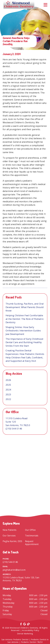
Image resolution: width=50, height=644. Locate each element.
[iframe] (25, 485)
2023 (8, 394)
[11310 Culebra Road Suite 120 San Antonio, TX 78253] (18, 422)
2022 (8, 399)
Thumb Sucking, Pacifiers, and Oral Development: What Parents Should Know (25, 307)
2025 (8, 385)
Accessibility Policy (31, 630)
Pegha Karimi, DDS (12, 541)
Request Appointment (32, 543)
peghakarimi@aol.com (14, 570)
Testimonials (32, 536)
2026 (8, 380)
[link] (19, 5)
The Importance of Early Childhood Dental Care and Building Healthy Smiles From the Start (24, 342)
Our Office (30, 530)
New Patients (10, 530)
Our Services (9, 536)
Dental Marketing (25, 634)
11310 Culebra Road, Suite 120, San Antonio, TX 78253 (21, 579)
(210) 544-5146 (14, 429)
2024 (8, 390)
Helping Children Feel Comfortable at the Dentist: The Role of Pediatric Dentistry (25, 319)
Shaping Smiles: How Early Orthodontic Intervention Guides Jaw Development (23, 331)
